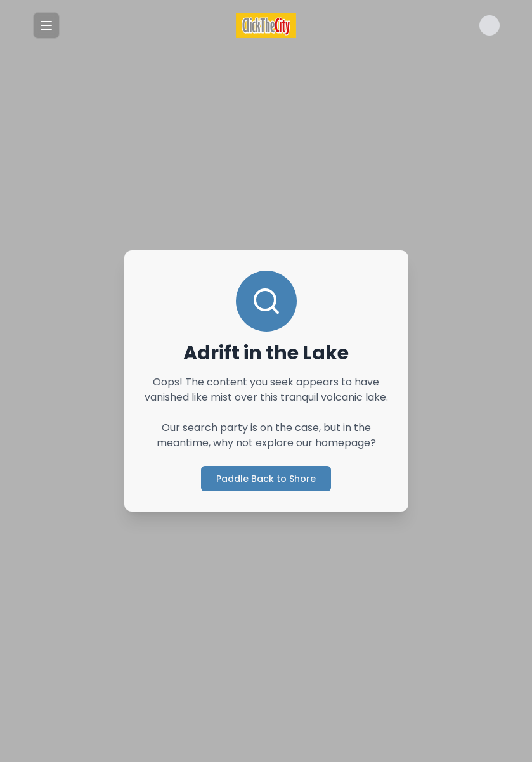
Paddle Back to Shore (266, 479)
